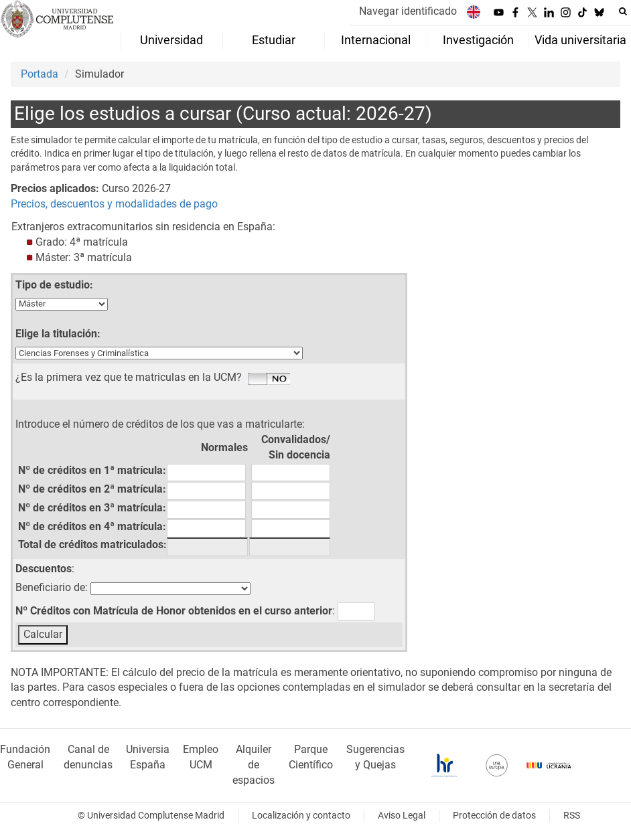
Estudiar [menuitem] (274, 40)
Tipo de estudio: (54, 285)
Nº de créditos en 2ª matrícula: (92, 489)
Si (269, 380)
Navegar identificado (408, 11)
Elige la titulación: (58, 334)
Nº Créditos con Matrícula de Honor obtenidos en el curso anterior (174, 611)
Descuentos (44, 569)
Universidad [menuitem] (171, 40)
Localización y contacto (301, 816)
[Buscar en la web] (623, 11)
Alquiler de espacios (254, 765)
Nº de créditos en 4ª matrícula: (92, 526)
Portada (40, 74)
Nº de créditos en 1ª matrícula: (92, 470)
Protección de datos (494, 816)
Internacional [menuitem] (376, 40)
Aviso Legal (402, 816)
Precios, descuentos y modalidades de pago (114, 204)
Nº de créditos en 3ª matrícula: (92, 508)
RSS (572, 816)
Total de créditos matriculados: (92, 544)
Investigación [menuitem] (478, 40)
